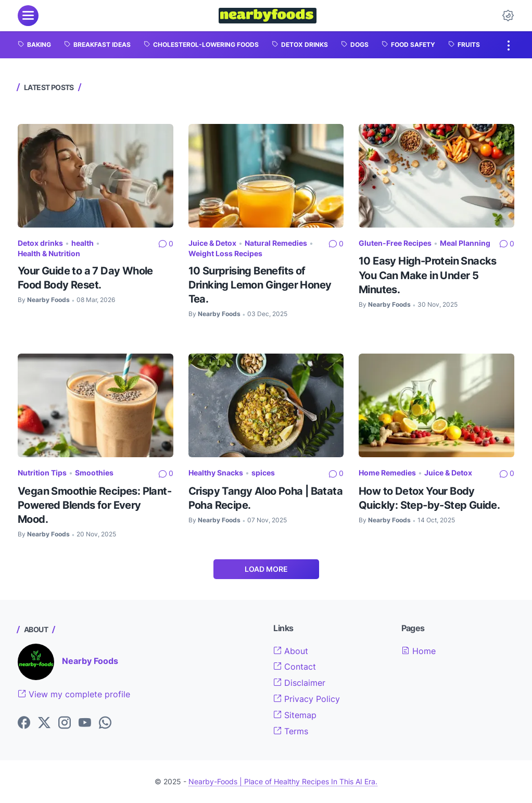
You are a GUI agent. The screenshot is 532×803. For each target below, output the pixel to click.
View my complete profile (74, 694)
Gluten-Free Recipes (395, 243)
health (83, 243)
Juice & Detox (212, 243)
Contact (295, 667)
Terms (291, 731)
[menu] (28, 16)
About (291, 651)
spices (263, 473)
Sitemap (295, 715)
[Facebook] (24, 723)
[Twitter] (44, 723)
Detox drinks (40, 243)
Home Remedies (387, 473)
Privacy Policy (307, 699)
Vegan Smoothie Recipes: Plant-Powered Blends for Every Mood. (94, 505)
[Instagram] (65, 723)
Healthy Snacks (216, 473)
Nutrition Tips (42, 473)
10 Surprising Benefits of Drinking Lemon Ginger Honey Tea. (260, 285)
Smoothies (94, 473)
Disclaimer (299, 683)
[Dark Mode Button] (508, 16)
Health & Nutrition (49, 253)
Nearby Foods (90, 661)
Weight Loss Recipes (225, 253)
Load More (266, 569)
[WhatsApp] (105, 723)
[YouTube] (85, 723)
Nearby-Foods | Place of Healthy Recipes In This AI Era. (283, 781)
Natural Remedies (276, 243)
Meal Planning (465, 243)
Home (419, 651)
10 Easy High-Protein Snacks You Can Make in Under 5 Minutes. (428, 275)
